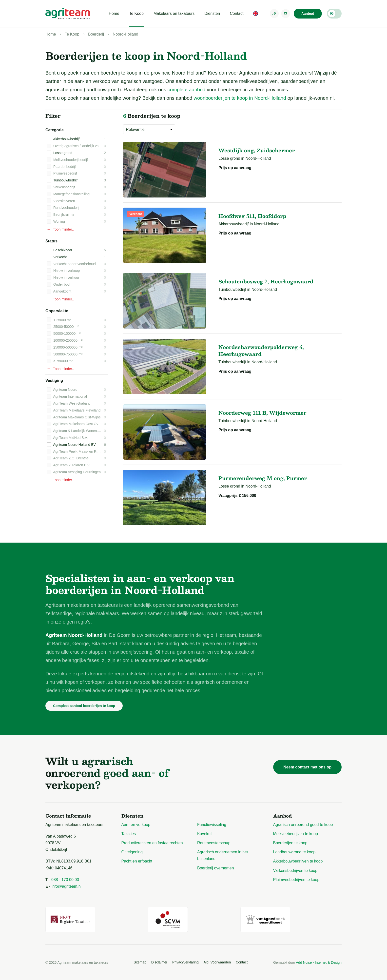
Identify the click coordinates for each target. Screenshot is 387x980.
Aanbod (308, 14)
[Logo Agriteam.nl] (68, 14)
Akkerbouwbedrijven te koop (298, 861)
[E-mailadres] (286, 14)
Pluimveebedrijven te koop (296, 880)
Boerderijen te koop (290, 843)
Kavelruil (205, 834)
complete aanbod (186, 90)
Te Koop (136, 13)
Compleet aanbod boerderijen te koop (84, 706)
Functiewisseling (212, 825)
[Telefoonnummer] (274, 14)
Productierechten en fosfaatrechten (152, 843)
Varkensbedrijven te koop (295, 871)
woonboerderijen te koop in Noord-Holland (240, 98)
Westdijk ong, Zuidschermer (257, 150)
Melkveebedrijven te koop (296, 834)
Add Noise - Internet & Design (319, 962)
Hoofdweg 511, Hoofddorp (252, 216)
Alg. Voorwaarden (217, 962)
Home (114, 13)
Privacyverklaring (185, 962)
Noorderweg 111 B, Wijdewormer (262, 413)
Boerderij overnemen (216, 868)
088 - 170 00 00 (65, 880)
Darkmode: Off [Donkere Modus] (334, 14)
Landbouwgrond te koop (294, 852)
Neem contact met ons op (307, 767)
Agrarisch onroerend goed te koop (303, 825)
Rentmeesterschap (214, 843)
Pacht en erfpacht (137, 861)
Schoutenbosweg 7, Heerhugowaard (266, 281)
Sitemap (140, 962)
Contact (237, 13)
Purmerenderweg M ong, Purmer (263, 478)
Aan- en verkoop (136, 825)
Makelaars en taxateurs (174, 13)
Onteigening (132, 852)
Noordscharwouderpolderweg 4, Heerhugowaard (261, 351)
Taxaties (129, 834)
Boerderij (96, 34)
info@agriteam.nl (67, 886)
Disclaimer (159, 962)
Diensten (212, 13)
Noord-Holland (126, 34)
